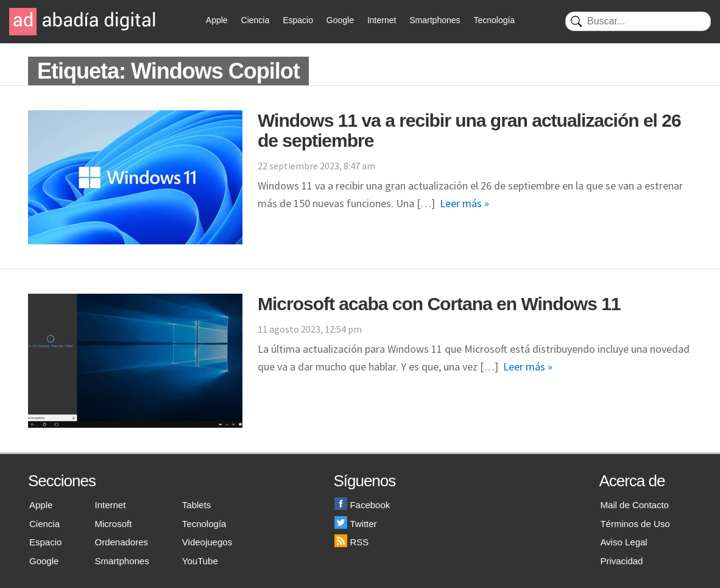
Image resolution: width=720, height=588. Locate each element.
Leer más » (464, 203)
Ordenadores (122, 542)
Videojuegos (207, 542)
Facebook (362, 505)
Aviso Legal (623, 542)
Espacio (298, 20)
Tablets (197, 505)
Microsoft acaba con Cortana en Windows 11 (439, 304)
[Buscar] (638, 21)
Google (340, 20)
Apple (217, 20)
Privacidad (621, 561)
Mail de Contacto (634, 505)
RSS (351, 542)
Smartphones (435, 20)
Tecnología (494, 20)
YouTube (200, 561)
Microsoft (114, 524)
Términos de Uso (635, 524)
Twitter (355, 524)
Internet (382, 20)
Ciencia (256, 20)
